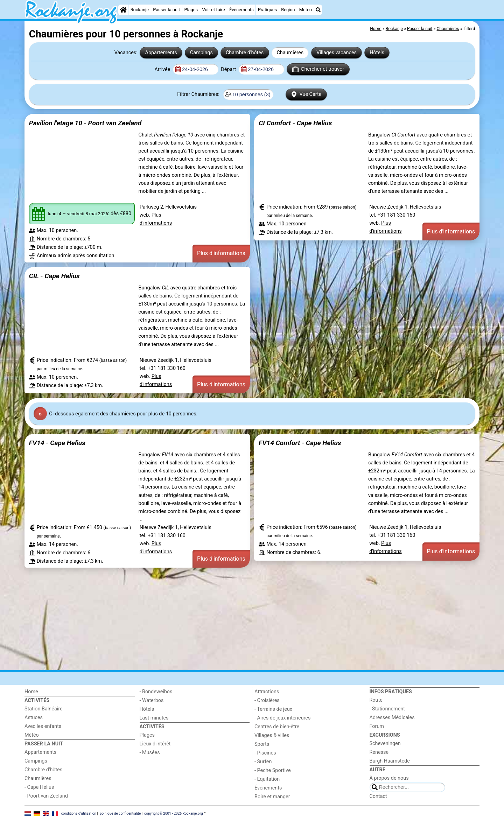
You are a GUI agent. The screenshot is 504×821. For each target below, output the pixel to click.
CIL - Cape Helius (54, 276)
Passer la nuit (166, 10)
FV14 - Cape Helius (57, 443)
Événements (241, 10)
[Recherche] (318, 10)
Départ (229, 69)
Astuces (34, 718)
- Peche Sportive (273, 770)
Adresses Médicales (392, 718)
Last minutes (154, 718)
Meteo (306, 10)
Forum (377, 726)
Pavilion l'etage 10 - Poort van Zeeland (85, 123)
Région (288, 10)
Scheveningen (385, 743)
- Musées (150, 753)
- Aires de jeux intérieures (282, 718)
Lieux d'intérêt (155, 744)
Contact (378, 796)
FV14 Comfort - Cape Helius (300, 443)
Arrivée (163, 69)
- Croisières (267, 700)
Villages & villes (272, 735)
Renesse (379, 752)
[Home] (123, 10)
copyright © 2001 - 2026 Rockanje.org (174, 813)
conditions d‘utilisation (79, 813)
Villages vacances (337, 53)
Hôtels (377, 53)
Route (376, 700)
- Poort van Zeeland (46, 796)
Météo (32, 735)
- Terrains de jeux (273, 709)
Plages (191, 10)
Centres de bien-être (277, 727)
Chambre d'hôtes (245, 53)
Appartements (161, 53)
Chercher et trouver (318, 69)
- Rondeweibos (156, 692)
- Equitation (267, 779)
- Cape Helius (39, 787)
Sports (262, 744)
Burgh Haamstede (390, 761)
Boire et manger (272, 797)
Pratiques (267, 10)
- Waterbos (152, 700)
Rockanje (140, 10)
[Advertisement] (234, 619)
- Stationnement (387, 709)
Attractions (267, 692)
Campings (201, 53)
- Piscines (265, 753)
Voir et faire (213, 10)
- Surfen (263, 762)
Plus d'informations (221, 253)
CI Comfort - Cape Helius (295, 123)
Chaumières (290, 53)
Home (31, 692)
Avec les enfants (43, 726)
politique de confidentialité (120, 813)
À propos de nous (389, 778)
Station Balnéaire (44, 709)
